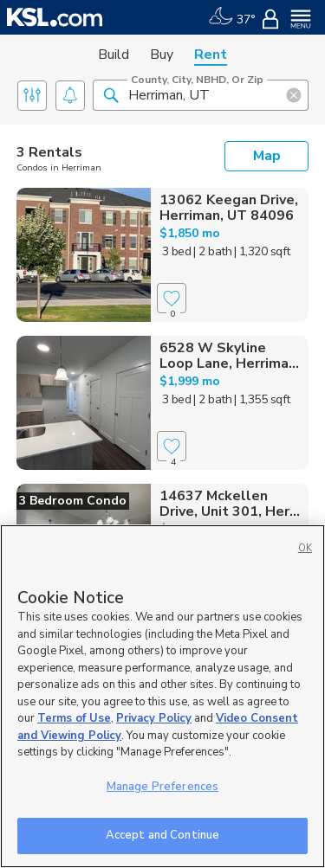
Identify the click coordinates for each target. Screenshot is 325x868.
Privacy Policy (154, 718)
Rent (211, 55)
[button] (111, 94)
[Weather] (232, 17)
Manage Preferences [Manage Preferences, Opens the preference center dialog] (162, 787)
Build (114, 55)
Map (267, 156)
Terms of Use (74, 718)
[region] (162, 696)
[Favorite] (172, 298)
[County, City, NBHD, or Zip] (201, 95)
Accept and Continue (162, 835)
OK (305, 548)
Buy (162, 55)
